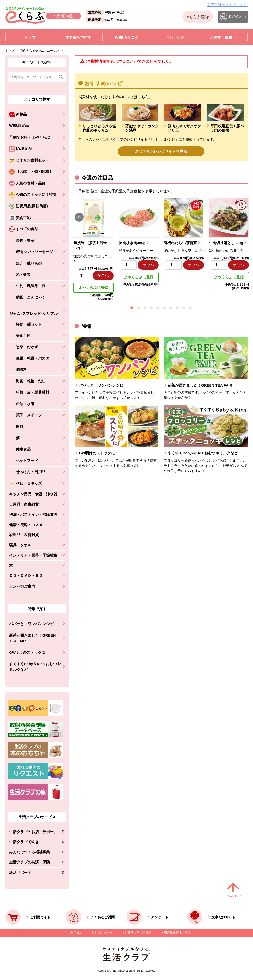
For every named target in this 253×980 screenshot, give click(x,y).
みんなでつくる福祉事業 (33, 853)
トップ (10, 51)
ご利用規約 (75, 933)
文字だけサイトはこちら (227, 5)
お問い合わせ (104, 933)
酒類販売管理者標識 (177, 933)
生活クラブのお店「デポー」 (33, 833)
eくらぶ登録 (198, 17)
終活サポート (33, 873)
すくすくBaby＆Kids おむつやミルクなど (35, 667)
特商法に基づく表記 (138, 933)
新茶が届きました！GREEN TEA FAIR (32, 638)
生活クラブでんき (33, 843)
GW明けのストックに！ (29, 652)
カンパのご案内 (22, 586)
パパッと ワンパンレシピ (31, 624)
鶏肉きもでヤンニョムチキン (40, 51)
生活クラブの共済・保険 (33, 863)
